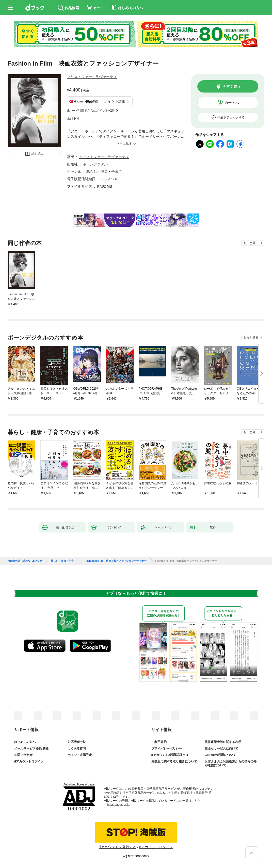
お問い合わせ (23, 755)
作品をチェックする (231, 117)
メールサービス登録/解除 (31, 749)
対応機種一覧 (77, 742)
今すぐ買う (232, 86)
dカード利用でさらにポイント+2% (91, 111)
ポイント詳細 (115, 101)
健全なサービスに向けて (221, 749)
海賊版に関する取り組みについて (174, 762)
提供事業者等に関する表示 (223, 742)
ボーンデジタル (95, 164)
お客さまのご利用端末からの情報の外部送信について (231, 764)
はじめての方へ (25, 742)
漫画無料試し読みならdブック (25, 561)
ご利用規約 (159, 742)
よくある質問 (77, 749)
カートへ (232, 103)
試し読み (38, 154)
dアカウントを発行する (118, 847)
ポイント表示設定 (80, 755)
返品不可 (73, 118)
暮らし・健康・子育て (104, 172)
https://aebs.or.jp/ (119, 805)
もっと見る (251, 243)
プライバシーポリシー (167, 749)
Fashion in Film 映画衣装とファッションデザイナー (116, 561)
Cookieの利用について (220, 755)
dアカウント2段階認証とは (170, 755)
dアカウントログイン (29, 762)
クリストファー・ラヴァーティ (92, 77)
